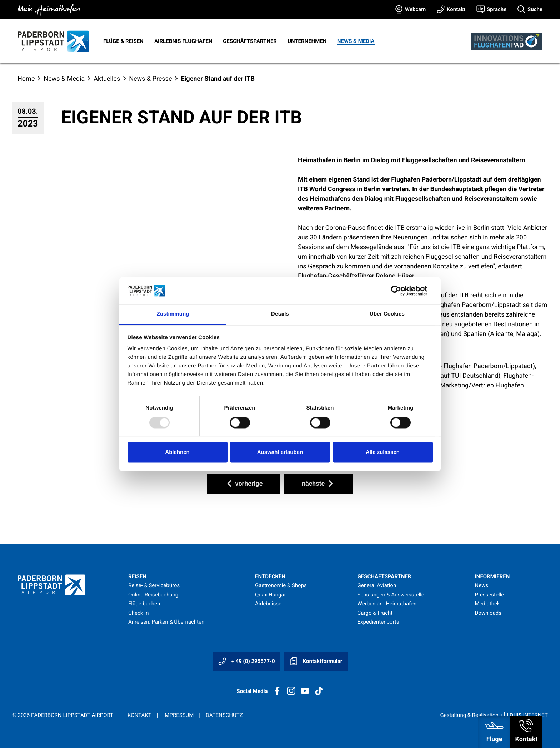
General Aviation (377, 585)
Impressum (178, 715)
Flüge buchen (144, 604)
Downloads (488, 613)
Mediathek (487, 604)
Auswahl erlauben (280, 452)
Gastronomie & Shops (281, 585)
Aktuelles (107, 79)
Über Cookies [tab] (387, 314)
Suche (535, 9)
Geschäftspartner (250, 41)
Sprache (497, 9)
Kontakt (456, 9)
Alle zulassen (383, 452)
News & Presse (150, 79)
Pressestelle (489, 595)
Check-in (139, 613)
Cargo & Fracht (375, 613)
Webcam (415, 9)
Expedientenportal (379, 622)
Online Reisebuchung (153, 595)
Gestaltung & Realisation (494, 715)
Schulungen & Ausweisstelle (391, 595)
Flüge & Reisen (123, 41)
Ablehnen (177, 452)
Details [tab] (280, 314)
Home (26, 79)
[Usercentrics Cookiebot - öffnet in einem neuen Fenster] (402, 291)
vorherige (244, 484)
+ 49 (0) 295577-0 (246, 661)
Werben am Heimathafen (387, 604)
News (481, 585)
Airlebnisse (268, 604)
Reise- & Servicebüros (154, 585)
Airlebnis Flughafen (183, 41)
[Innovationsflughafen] (507, 41)
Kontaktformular (316, 661)
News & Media (356, 41)
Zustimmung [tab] (173, 314)
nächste (318, 484)
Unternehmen (307, 41)
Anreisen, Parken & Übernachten (166, 622)
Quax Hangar (271, 595)
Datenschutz (224, 715)
